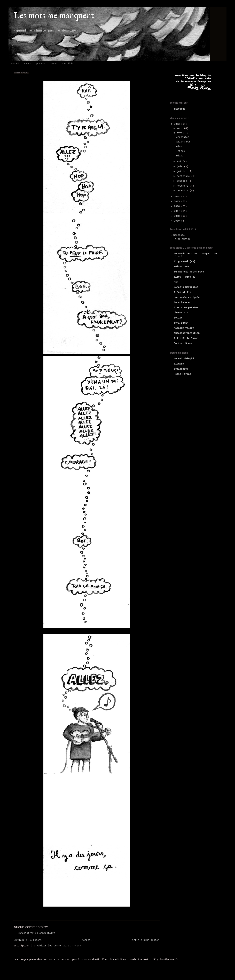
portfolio (41, 64)
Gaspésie (179, 235)
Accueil (15, 64)
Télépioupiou (182, 239)
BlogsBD (179, 364)
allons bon (183, 142)
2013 (178, 124)
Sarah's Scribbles (186, 287)
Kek (176, 282)
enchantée (183, 137)
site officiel (68, 64)
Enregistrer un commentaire (36, 933)
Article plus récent (28, 940)
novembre (183, 186)
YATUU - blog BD (185, 277)
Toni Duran (181, 323)
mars (180, 128)
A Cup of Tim (182, 292)
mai (180, 162)
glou (179, 146)
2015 (178, 202)
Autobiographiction (187, 333)
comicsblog (181, 369)
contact (54, 64)
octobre (182, 181)
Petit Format (182, 374)
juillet (182, 171)
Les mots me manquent (54, 16)
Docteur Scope (183, 343)
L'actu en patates (186, 308)
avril (181, 133)
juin (180, 167)
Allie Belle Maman (186, 338)
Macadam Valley (184, 328)
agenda (28, 64)
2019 (178, 221)
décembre (183, 191)
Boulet (178, 318)
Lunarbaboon (182, 302)
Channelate (181, 313)
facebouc (180, 109)
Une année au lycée (187, 297)
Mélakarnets (182, 267)
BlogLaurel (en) (185, 262)
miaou (180, 156)
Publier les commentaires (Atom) (59, 946)
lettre (181, 151)
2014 (178, 197)
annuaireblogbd (184, 359)
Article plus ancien (146, 940)
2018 (178, 216)
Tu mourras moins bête (189, 272)
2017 (178, 211)
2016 (178, 206)
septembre (184, 176)
